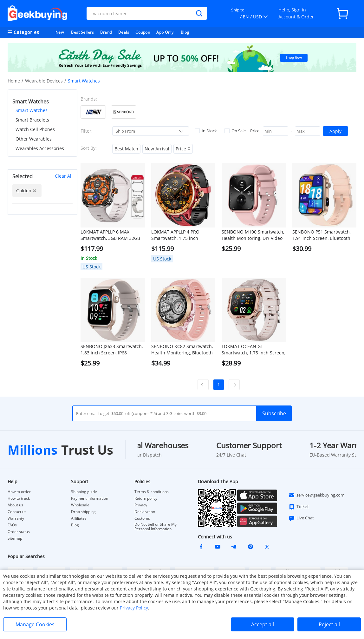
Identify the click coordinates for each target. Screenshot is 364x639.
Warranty (16, 518)
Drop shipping (83, 512)
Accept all (263, 624)
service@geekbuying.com (316, 495)
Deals (124, 32)
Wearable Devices (44, 81)
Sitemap (15, 538)
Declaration (145, 512)
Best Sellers (82, 32)
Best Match (126, 149)
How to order (19, 492)
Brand (106, 32)
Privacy (141, 505)
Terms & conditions (152, 492)
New (60, 32)
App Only (165, 32)
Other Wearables (34, 139)
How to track (19, 498)
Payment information (90, 498)
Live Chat (301, 518)
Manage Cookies (35, 624)
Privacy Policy (134, 608)
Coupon (143, 32)
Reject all (329, 624)
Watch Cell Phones (35, 129)
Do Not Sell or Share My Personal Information (156, 527)
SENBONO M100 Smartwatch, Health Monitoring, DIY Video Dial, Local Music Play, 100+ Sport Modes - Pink (253, 235)
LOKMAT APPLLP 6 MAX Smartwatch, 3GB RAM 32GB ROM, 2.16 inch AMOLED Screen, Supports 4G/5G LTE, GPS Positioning (110, 235)
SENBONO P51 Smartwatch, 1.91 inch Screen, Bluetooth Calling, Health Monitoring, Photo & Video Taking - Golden (324, 235)
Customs (142, 518)
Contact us (17, 512)
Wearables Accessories (40, 148)
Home (14, 81)
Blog (185, 32)
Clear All (64, 176)
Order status (19, 532)
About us (15, 505)
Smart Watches (32, 110)
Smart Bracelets (32, 120)
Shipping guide (84, 492)
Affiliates (79, 518)
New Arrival (157, 149)
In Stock (206, 131)
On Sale (235, 131)
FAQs (12, 525)
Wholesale (80, 505)
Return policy (146, 498)
